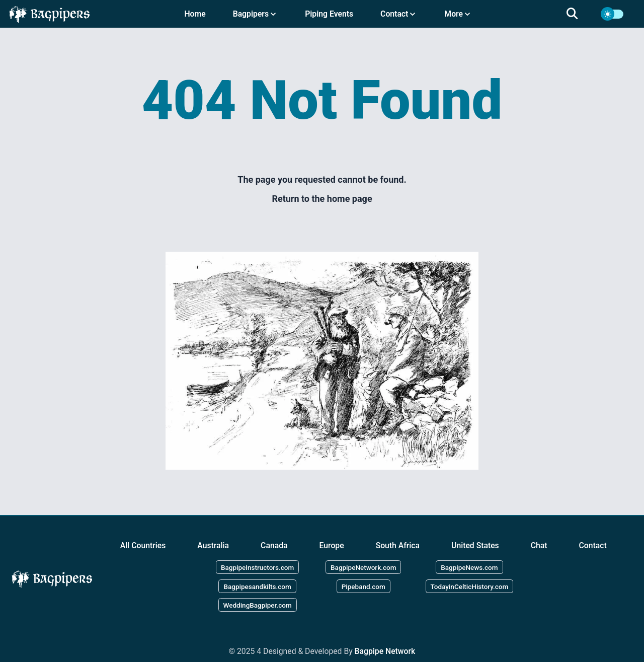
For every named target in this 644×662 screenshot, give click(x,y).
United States (475, 545)
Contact (593, 545)
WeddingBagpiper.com (258, 605)
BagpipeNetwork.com (363, 567)
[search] (578, 14)
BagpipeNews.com (469, 567)
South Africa (398, 545)
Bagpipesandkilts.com (257, 586)
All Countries (143, 545)
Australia (213, 545)
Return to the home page (322, 199)
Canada (274, 545)
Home (195, 14)
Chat (539, 545)
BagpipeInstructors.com (257, 567)
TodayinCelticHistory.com (470, 586)
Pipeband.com (364, 586)
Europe (332, 545)
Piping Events (329, 14)
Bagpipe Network (385, 651)
